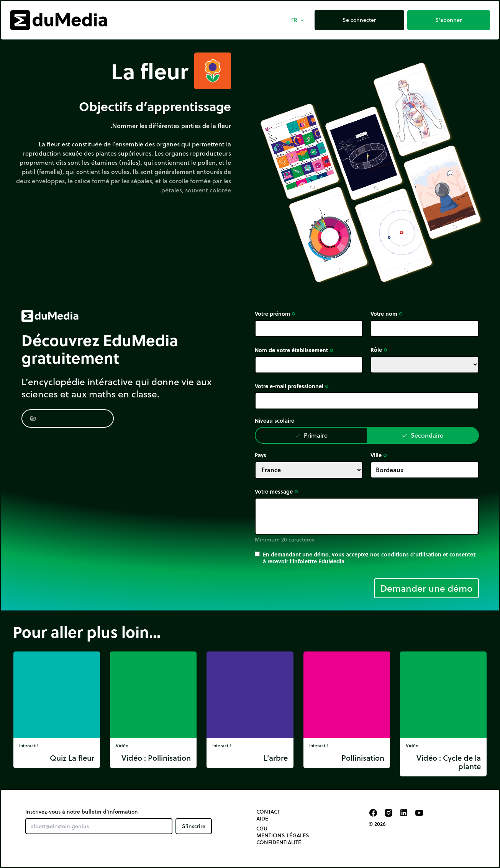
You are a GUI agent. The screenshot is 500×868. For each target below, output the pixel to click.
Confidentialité (279, 842)
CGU (262, 829)
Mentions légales (283, 835)
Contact (268, 812)
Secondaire (422, 435)
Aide (262, 819)
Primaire (311, 435)
